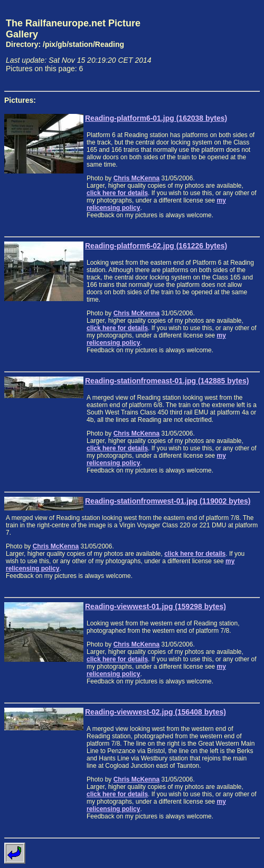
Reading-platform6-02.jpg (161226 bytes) (156, 246)
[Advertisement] (211, 45)
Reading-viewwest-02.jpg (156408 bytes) (155, 712)
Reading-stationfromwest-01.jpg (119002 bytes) (168, 501)
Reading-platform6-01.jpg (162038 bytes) (156, 118)
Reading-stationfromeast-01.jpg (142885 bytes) (167, 381)
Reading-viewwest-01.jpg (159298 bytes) (155, 606)
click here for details (117, 193)
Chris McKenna (136, 178)
